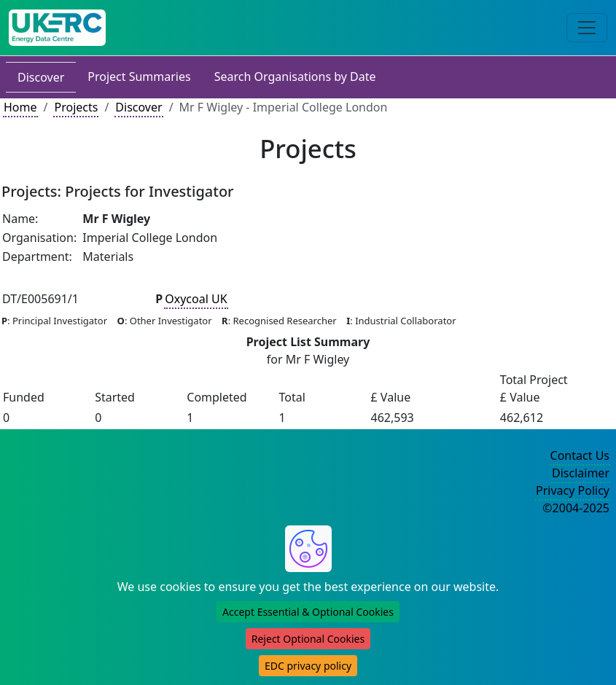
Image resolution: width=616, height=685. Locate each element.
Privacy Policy (573, 490)
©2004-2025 (576, 508)
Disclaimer (581, 473)
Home (20, 107)
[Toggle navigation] (587, 28)
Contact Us (580, 455)
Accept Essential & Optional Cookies (308, 612)
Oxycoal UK (196, 299)
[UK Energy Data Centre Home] (57, 28)
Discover (41, 77)
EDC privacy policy (308, 666)
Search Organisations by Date (295, 77)
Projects (76, 107)
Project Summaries (139, 77)
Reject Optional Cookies (308, 639)
